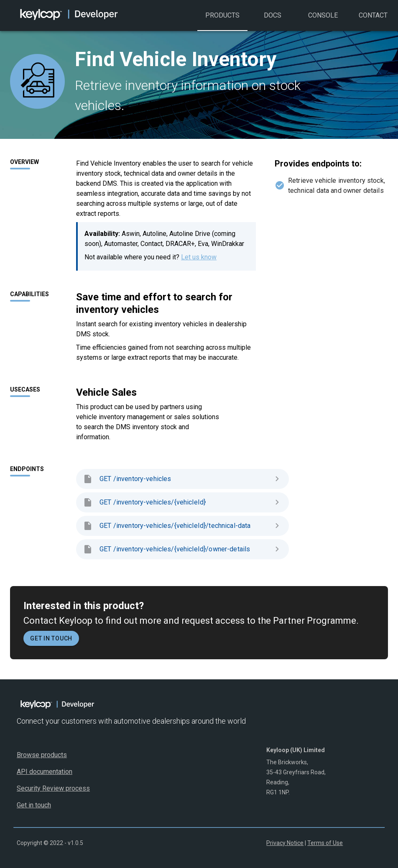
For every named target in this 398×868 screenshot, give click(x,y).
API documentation (45, 772)
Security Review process (53, 788)
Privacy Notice (285, 843)
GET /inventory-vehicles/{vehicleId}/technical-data (182, 526)
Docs (273, 21)
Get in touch (51, 638)
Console (323, 21)
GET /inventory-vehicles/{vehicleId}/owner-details (182, 549)
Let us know (199, 257)
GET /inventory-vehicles (182, 479)
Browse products (42, 755)
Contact (373, 21)
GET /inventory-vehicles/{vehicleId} (182, 502)
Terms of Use (325, 843)
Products (222, 21)
